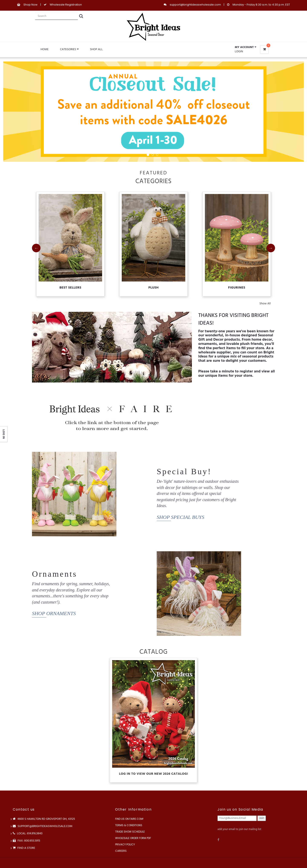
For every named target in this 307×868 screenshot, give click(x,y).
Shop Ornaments (54, 613)
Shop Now (30, 5)
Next (271, 248)
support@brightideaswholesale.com (195, 5)
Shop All (96, 49)
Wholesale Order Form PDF (133, 838)
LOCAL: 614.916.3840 (28, 834)
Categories (69, 49)
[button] (245, 47)
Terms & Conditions (129, 825)
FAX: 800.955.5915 (26, 841)
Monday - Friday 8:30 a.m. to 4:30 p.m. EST (261, 5)
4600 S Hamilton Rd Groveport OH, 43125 (44, 819)
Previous (36, 248)
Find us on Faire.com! (129, 819)
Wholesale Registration (66, 5)
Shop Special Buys (180, 517)
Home (45, 49)
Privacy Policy (125, 844)
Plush (153, 288)
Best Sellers (70, 288)
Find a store (24, 848)
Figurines (237, 288)
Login (239, 52)
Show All (265, 304)
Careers (121, 851)
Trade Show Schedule (130, 832)
